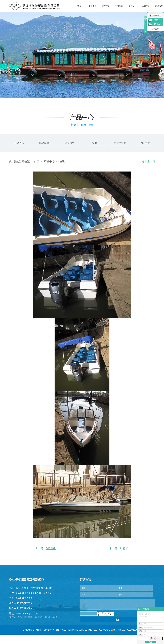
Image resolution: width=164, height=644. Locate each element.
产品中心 (106, 6)
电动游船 (19, 143)
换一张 (117, 614)
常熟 (36, 617)
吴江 (29, 617)
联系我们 (159, 6)
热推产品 (12, 617)
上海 (53, 617)
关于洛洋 (93, 6)
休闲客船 (145, 143)
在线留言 (157, 20)
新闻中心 (146, 6)
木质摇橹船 (120, 143)
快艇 (95, 143)
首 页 (36, 161)
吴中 (43, 617)
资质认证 (133, 6)
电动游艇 (44, 143)
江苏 (26, 617)
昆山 (32, 617)
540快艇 (51, 548)
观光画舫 (69, 143)
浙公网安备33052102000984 (126, 630)
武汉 (49, 617)
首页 (79, 6)
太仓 (39, 617)
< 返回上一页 (147, 161)
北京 (56, 617)
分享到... (156, 24)
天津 (46, 617)
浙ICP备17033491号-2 (99, 630)
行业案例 (119, 6)
